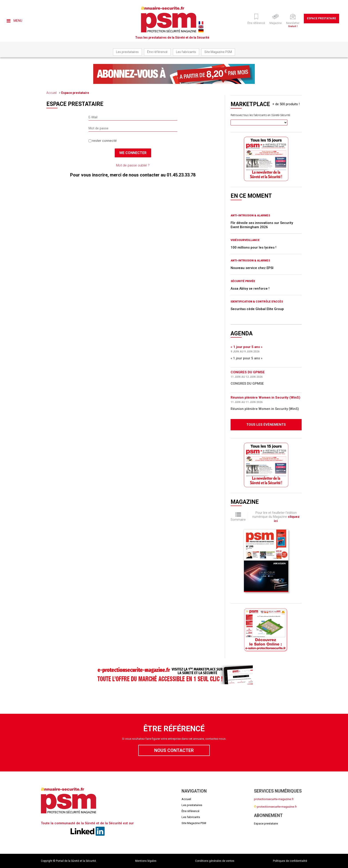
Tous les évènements (266, 425)
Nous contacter (174, 750)
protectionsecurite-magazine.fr (274, 799)
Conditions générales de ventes (215, 861)
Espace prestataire (321, 18)
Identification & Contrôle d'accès (257, 302)
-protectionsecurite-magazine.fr (275, 807)
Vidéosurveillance (245, 240)
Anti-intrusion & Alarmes (250, 216)
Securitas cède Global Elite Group (257, 309)
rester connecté (104, 141)
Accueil (51, 93)
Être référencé (157, 52)
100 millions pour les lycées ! (253, 247)
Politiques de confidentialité (290, 861)
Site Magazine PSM (218, 52)
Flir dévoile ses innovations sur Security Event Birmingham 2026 (262, 225)
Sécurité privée (243, 281)
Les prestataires (127, 52)
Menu (14, 21)
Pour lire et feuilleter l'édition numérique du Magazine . (276, 517)
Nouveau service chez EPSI (252, 268)
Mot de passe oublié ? (133, 165)
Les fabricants (186, 52)
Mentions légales (146, 861)
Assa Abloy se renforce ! (250, 289)
